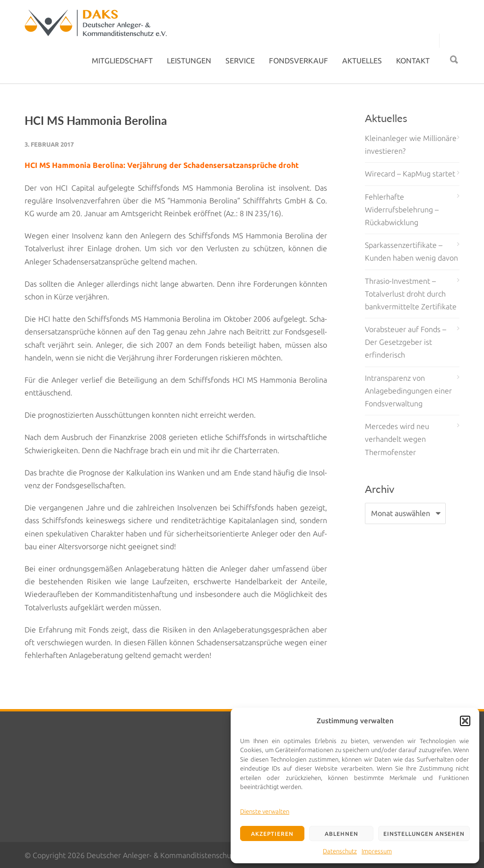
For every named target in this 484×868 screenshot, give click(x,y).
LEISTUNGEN (189, 61)
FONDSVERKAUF (298, 61)
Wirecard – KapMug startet (410, 174)
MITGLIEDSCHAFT (122, 61)
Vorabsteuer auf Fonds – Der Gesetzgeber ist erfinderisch (406, 342)
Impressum (377, 851)
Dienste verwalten (265, 811)
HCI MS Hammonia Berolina (96, 120)
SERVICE (240, 61)
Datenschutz (340, 851)
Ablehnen (341, 834)
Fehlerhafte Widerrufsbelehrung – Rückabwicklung (402, 210)
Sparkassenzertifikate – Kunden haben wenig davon (411, 251)
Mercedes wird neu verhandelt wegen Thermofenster (397, 439)
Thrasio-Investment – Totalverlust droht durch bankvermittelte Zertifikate (411, 294)
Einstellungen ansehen (424, 834)
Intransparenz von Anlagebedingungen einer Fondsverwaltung (408, 391)
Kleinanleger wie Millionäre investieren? (411, 145)
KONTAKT (413, 61)
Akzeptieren (272, 834)
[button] (465, 721)
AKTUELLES (362, 61)
